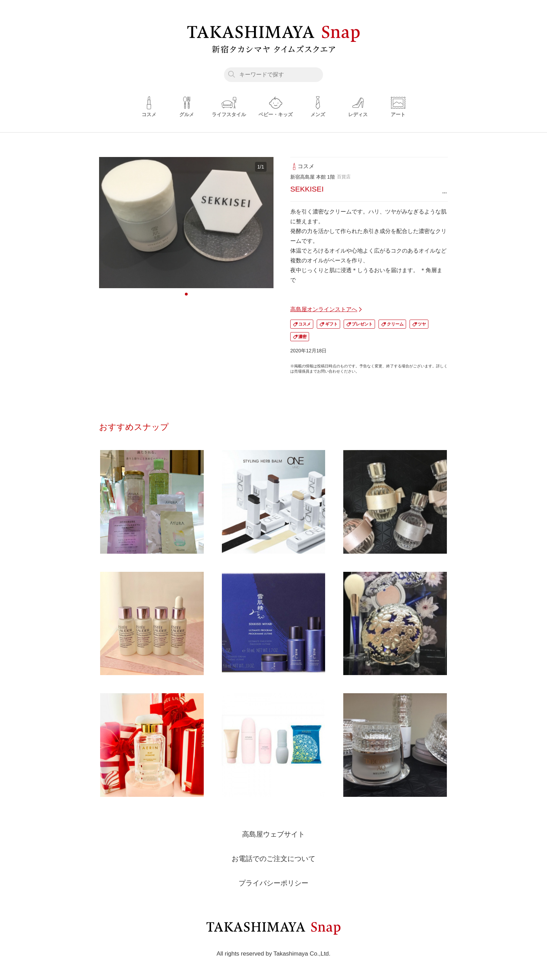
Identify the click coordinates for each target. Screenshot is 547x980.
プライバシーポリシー (273, 883)
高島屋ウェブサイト (273, 834)
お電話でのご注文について (273, 859)
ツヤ (422, 324)
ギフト (331, 324)
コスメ (305, 324)
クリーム (395, 324)
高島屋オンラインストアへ (324, 309)
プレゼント (362, 324)
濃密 (302, 337)
